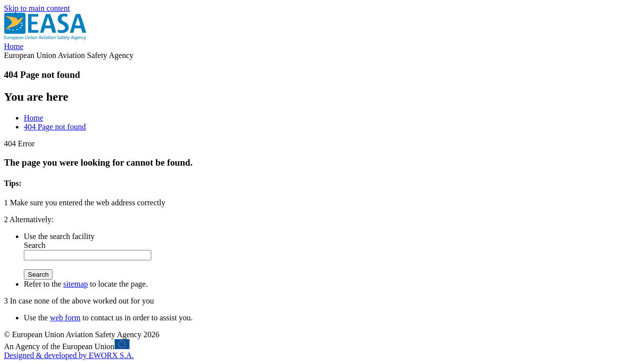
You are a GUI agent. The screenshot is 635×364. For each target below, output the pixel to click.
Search (35, 245)
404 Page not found (55, 127)
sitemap (76, 284)
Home (14, 46)
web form (65, 318)
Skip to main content (37, 8)
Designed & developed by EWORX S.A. (69, 355)
